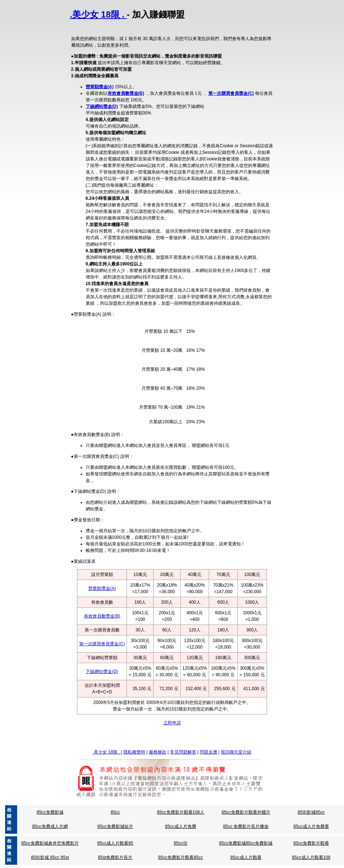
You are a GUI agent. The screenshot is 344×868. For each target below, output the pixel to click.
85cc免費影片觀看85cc (181, 857)
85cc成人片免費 (180, 826)
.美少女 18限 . (98, 14)
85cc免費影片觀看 (311, 843)
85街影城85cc (311, 812)
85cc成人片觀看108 (311, 857)
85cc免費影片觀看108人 (180, 812)
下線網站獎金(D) (102, 106)
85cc (115, 812)
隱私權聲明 (134, 752)
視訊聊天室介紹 (236, 752)
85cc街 (180, 843)
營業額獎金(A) (100, 87)
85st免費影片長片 (115, 857)
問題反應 (209, 752)
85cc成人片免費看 (311, 826)
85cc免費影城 (50, 812)
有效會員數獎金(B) (126, 93)
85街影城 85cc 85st (50, 857)
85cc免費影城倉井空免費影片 (50, 843)
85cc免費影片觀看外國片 (246, 812)
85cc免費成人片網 (50, 826)
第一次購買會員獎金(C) (231, 93)
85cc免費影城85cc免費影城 (246, 843)
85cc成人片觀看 (246, 857)
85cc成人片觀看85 (115, 843)
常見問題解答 (183, 752)
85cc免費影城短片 (115, 826)
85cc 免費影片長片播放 (246, 826)
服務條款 (158, 752)
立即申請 (172, 723)
